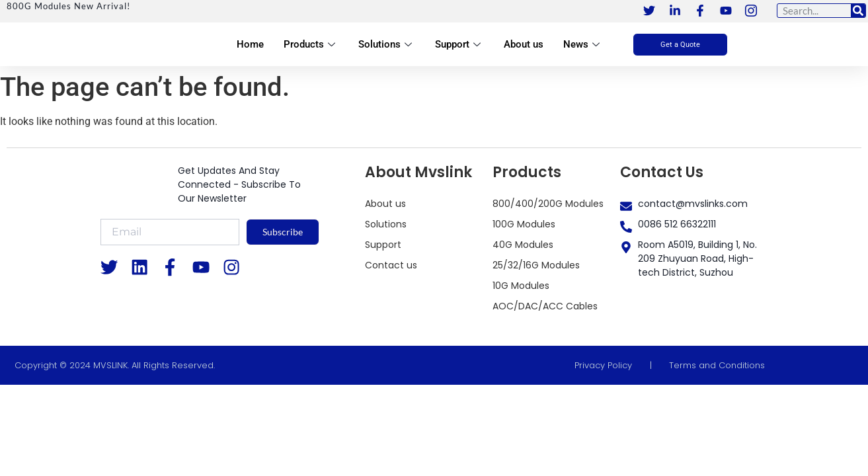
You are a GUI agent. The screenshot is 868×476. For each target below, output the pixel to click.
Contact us (391, 265)
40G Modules (523, 245)
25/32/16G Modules (536, 265)
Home (250, 44)
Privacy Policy (603, 365)
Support (459, 44)
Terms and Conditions (717, 365)
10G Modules (521, 286)
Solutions (387, 44)
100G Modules (524, 224)
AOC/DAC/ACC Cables (545, 306)
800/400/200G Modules (548, 204)
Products (311, 44)
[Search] (858, 11)
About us (524, 44)
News (583, 44)
